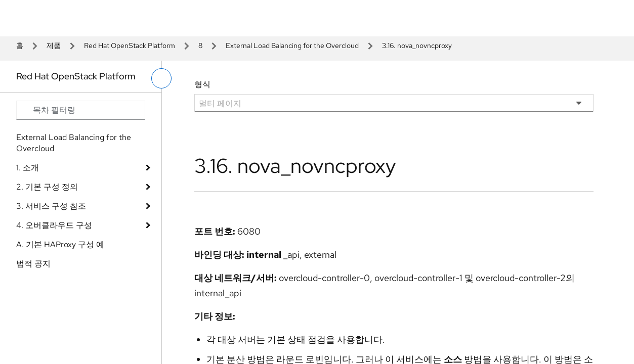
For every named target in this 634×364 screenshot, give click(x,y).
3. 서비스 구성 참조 (51, 206)
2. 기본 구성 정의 (47, 187)
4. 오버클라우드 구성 (54, 225)
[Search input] (81, 110)
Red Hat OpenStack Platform (130, 45)
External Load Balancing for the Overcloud (292, 45)
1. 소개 (28, 168)
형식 (202, 84)
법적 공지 (33, 264)
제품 (54, 45)
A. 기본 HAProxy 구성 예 (60, 244)
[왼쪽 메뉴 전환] (161, 78)
